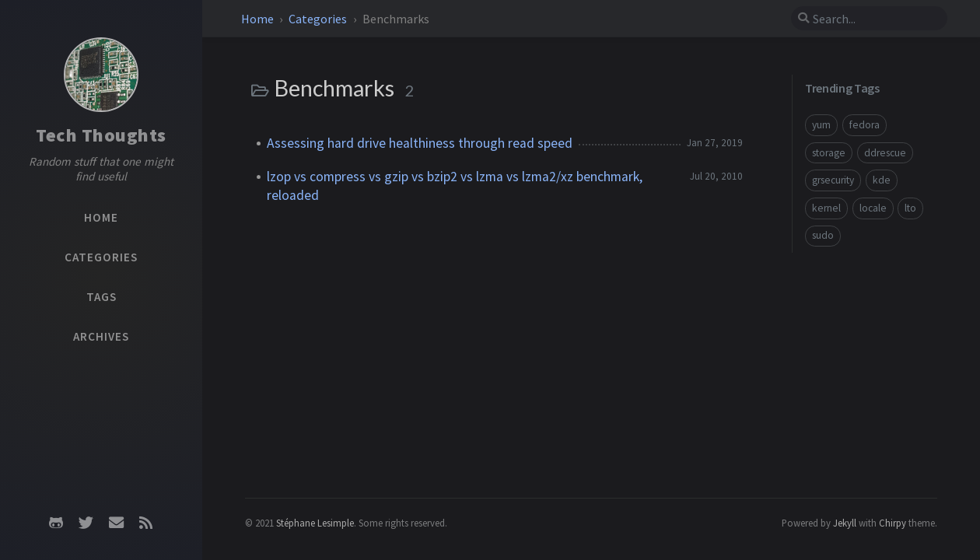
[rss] (145, 523)
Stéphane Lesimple (315, 523)
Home (257, 19)
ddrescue (885, 153)
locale (873, 208)
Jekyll (845, 523)
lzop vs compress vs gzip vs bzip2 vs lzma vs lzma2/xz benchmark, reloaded (455, 186)
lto (910, 208)
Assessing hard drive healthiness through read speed (420, 143)
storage (829, 153)
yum (821, 125)
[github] (56, 523)
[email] (116, 523)
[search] (870, 19)
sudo (823, 235)
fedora (864, 125)
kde (882, 180)
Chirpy (892, 523)
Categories (319, 19)
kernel (826, 208)
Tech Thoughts (101, 135)
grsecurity (833, 180)
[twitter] (86, 523)
